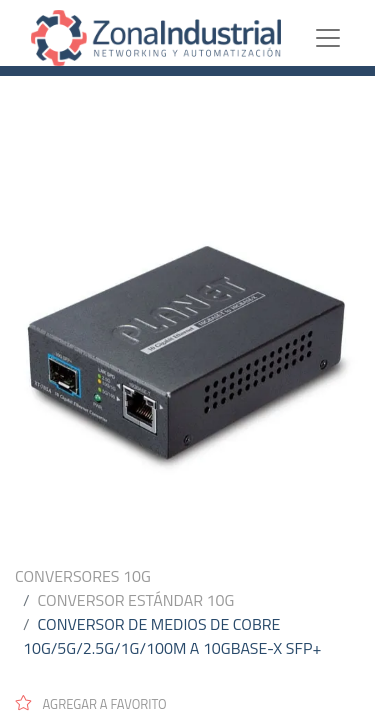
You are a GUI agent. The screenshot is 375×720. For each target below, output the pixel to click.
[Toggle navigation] (343, 38)
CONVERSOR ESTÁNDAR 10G (136, 600)
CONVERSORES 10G (83, 576)
